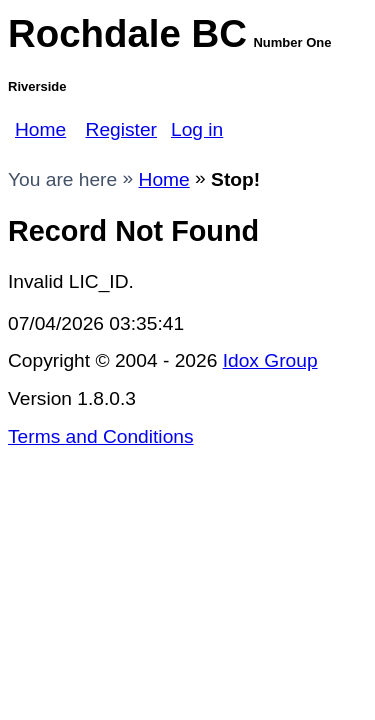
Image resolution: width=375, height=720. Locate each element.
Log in (197, 129)
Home (40, 129)
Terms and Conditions (101, 436)
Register (121, 129)
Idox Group (270, 360)
